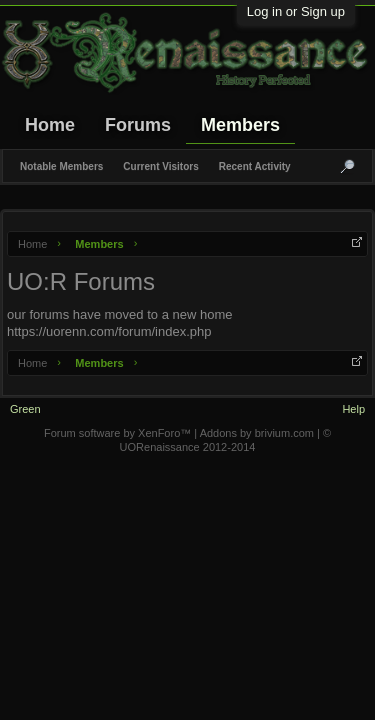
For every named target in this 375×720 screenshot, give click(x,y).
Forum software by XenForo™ (119, 433)
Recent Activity (255, 166)
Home (50, 125)
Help (353, 409)
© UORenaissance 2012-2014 (225, 440)
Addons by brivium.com (257, 433)
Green (25, 409)
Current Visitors (160, 166)
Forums (138, 125)
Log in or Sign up (296, 11)
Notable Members (61, 166)
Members (240, 125)
